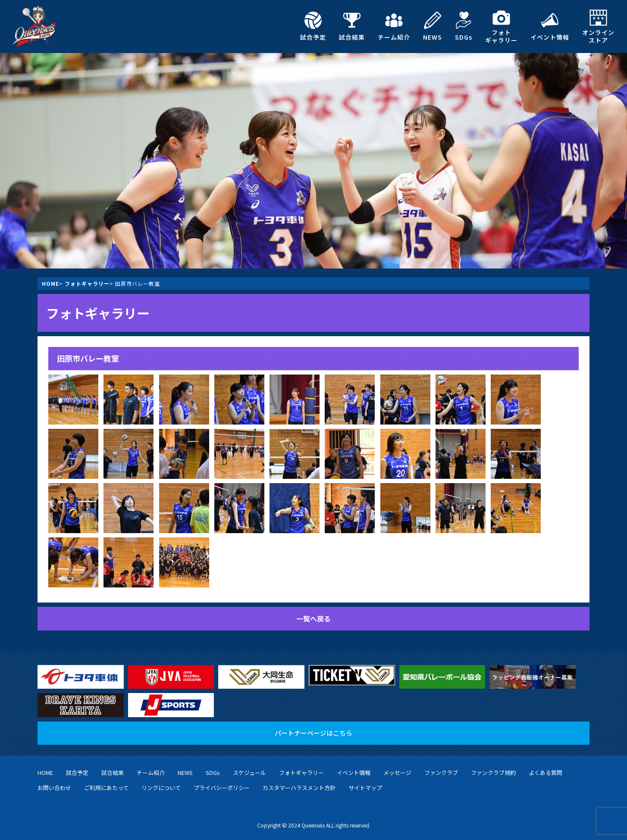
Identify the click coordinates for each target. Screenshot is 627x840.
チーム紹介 (394, 26)
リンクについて (161, 788)
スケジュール (249, 773)
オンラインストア (598, 27)
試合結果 (352, 26)
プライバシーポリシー (222, 788)
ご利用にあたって (106, 788)
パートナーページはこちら (313, 733)
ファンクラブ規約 (493, 773)
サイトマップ (365, 788)
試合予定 (313, 26)
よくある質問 (545, 773)
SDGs (464, 26)
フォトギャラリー (501, 27)
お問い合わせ (54, 788)
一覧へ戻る (313, 618)
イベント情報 (550, 26)
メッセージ (397, 773)
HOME (50, 283)
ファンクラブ (441, 773)
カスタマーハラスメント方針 (299, 788)
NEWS (433, 26)
